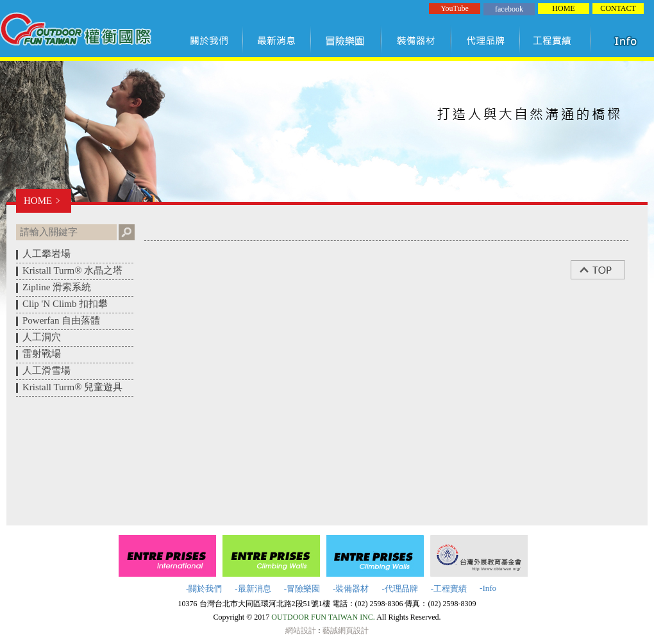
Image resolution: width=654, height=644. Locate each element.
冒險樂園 (346, 40)
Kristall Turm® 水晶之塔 (72, 270)
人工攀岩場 (46, 254)
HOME (563, 8)
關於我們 (212, 40)
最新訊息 (277, 40)
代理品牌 (486, 40)
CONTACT (618, 8)
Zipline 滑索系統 (57, 287)
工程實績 (558, 40)
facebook (509, 9)
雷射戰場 (42, 354)
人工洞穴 (42, 337)
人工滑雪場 (46, 370)
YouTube (455, 8)
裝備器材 (417, 40)
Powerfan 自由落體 (61, 320)
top (604, 270)
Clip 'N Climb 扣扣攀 (65, 304)
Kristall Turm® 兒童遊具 (72, 387)
